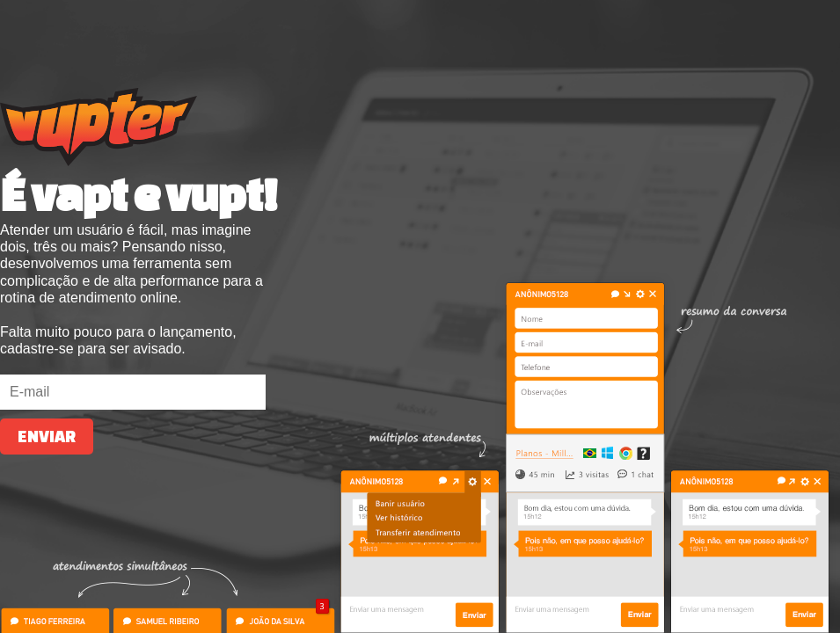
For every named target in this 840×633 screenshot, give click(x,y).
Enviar (47, 437)
